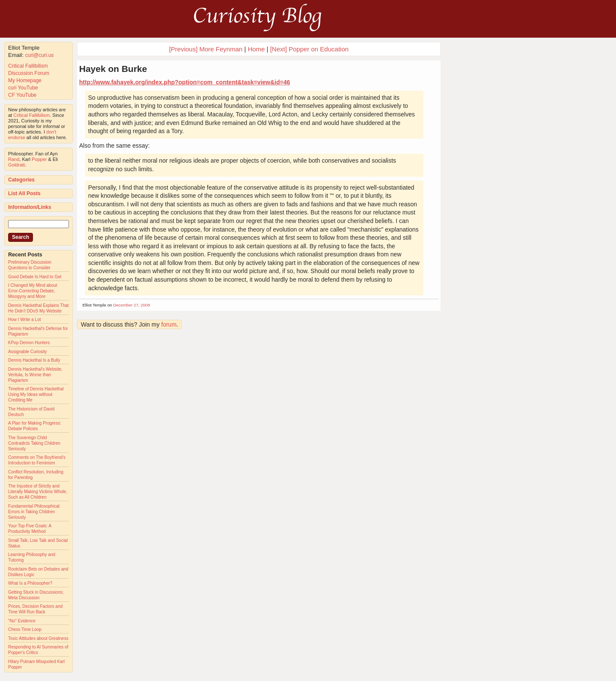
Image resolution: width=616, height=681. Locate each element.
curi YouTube (23, 88)
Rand (14, 159)
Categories (21, 180)
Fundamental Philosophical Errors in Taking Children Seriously (34, 512)
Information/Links (30, 207)
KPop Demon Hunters (29, 343)
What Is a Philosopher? (30, 583)
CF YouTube (22, 95)
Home (256, 49)
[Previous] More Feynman (206, 49)
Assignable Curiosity (28, 352)
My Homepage (25, 80)
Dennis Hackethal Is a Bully (34, 360)
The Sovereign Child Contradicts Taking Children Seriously (34, 443)
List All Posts (24, 193)
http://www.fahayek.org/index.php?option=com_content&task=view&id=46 (185, 82)
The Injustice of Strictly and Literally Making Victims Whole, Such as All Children (38, 492)
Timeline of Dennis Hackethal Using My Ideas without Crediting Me (36, 394)
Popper (39, 159)
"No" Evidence (22, 621)
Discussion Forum (29, 73)
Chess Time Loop (25, 629)
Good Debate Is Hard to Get (35, 277)
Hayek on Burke (113, 69)
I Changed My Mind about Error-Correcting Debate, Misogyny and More (33, 291)
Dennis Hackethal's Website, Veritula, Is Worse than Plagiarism (35, 375)
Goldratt (16, 165)
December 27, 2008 (132, 305)
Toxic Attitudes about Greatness (38, 638)
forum (169, 324)
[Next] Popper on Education (309, 49)
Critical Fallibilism (28, 66)
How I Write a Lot (25, 320)
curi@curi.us (40, 55)
